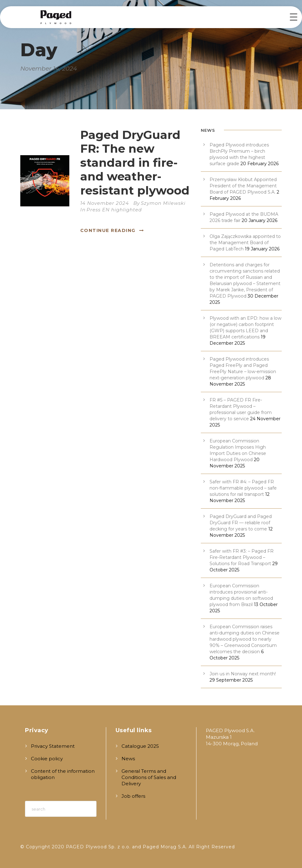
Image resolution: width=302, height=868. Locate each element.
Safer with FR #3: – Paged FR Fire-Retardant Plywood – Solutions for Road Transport (242, 557)
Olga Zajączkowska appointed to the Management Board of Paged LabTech (245, 243)
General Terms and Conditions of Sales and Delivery (149, 777)
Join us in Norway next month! (243, 674)
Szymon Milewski (163, 203)
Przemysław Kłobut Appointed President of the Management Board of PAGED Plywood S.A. (243, 186)
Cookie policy (47, 759)
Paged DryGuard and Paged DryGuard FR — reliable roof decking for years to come (241, 523)
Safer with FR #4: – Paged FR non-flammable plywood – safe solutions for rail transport (243, 488)
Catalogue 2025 (140, 746)
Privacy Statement (53, 746)
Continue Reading (112, 230)
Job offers (133, 796)
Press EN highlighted (114, 210)
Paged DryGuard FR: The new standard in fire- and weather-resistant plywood (135, 163)
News (128, 759)
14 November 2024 (105, 203)
